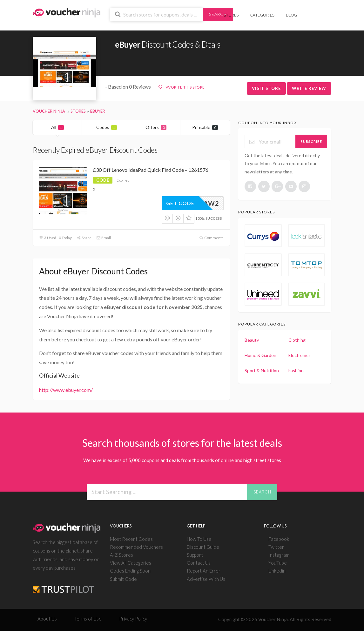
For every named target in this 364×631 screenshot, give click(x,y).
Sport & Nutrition (262, 370)
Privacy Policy (133, 619)
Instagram (279, 555)
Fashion (296, 370)
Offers (156, 127)
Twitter (276, 547)
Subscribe (311, 141)
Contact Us (199, 563)
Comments (211, 238)
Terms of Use (88, 619)
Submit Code (123, 579)
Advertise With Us (206, 579)
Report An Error (204, 571)
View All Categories (131, 563)
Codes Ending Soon (130, 571)
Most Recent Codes (131, 539)
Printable (205, 127)
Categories (262, 15)
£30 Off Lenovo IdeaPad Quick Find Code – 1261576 (151, 170)
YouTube (278, 563)
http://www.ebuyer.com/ (66, 390)
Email (104, 238)
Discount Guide (203, 547)
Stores (231, 15)
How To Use (199, 539)
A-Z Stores (121, 555)
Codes (107, 127)
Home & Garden (260, 355)
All (57, 127)
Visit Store (266, 88)
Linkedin (277, 571)
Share (84, 238)
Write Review (309, 88)
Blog (291, 15)
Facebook (279, 539)
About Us (47, 619)
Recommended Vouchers (136, 547)
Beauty (252, 340)
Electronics (300, 355)
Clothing (297, 340)
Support (195, 555)
